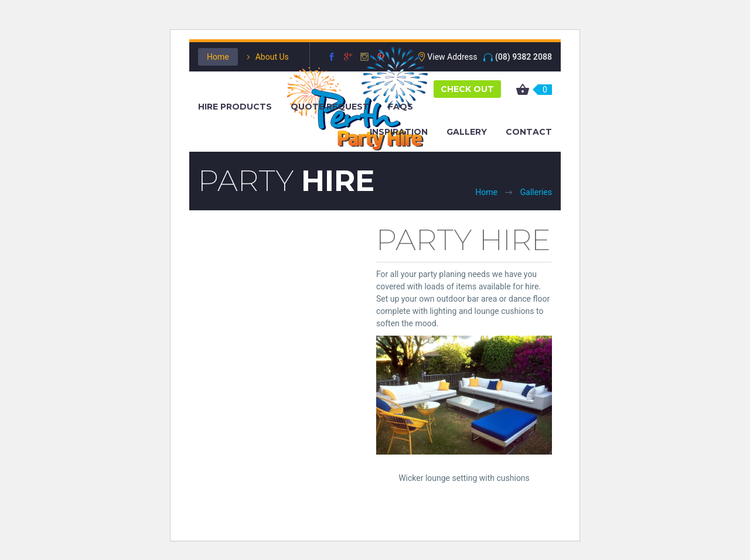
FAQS (400, 107)
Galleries (536, 192)
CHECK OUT (467, 89)
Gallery (467, 132)
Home (218, 57)
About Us (272, 57)
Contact (529, 132)
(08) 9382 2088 (524, 57)
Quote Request (330, 107)
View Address (452, 57)
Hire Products (235, 107)
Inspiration (399, 132)
